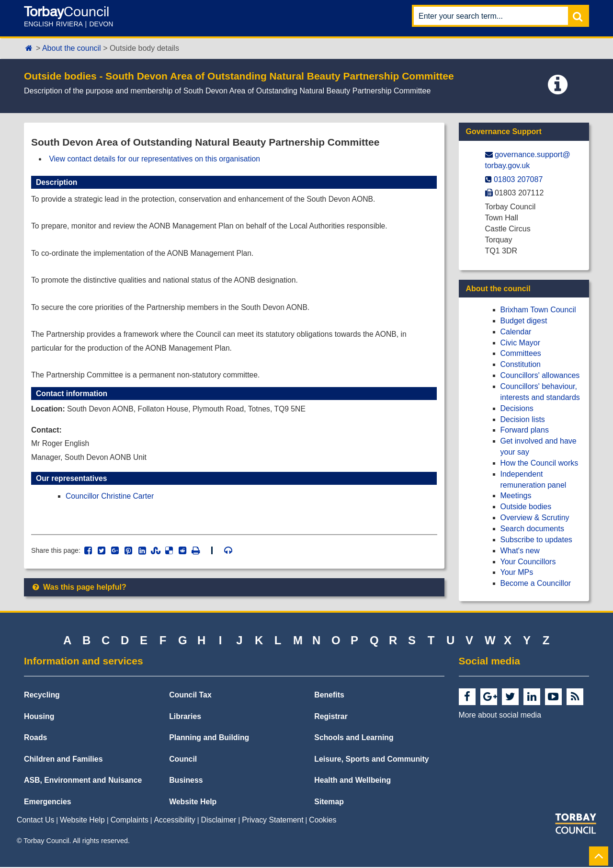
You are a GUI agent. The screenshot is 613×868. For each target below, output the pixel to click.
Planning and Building (209, 739)
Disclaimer (219, 821)
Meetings (516, 496)
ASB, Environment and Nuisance (83, 782)
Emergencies (48, 803)
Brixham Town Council (538, 310)
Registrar (331, 717)
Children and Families (63, 760)
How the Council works (539, 463)
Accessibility (175, 821)
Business (186, 782)
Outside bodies (526, 507)
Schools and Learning (354, 739)
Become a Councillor (536, 583)
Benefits (329, 696)
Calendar (516, 332)
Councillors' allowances (540, 375)
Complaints (130, 821)
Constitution (521, 364)
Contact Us (35, 821)
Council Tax (190, 696)
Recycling (42, 696)
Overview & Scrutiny (535, 518)
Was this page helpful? (79, 593)
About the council (72, 48)
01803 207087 (518, 179)
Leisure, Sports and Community (371, 760)
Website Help (193, 803)
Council (183, 760)
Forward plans (525, 430)
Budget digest (524, 321)
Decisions (517, 408)
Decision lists (523, 419)
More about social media (500, 716)
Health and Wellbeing (352, 782)
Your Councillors (528, 562)
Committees (521, 353)
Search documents (532, 529)
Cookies (323, 821)
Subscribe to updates (536, 540)
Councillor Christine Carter (111, 501)
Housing (39, 717)
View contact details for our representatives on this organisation (157, 159)
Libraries (185, 717)
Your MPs (517, 572)
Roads (35, 739)
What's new (520, 551)
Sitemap (329, 803)
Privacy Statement (272, 821)
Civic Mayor (521, 343)
